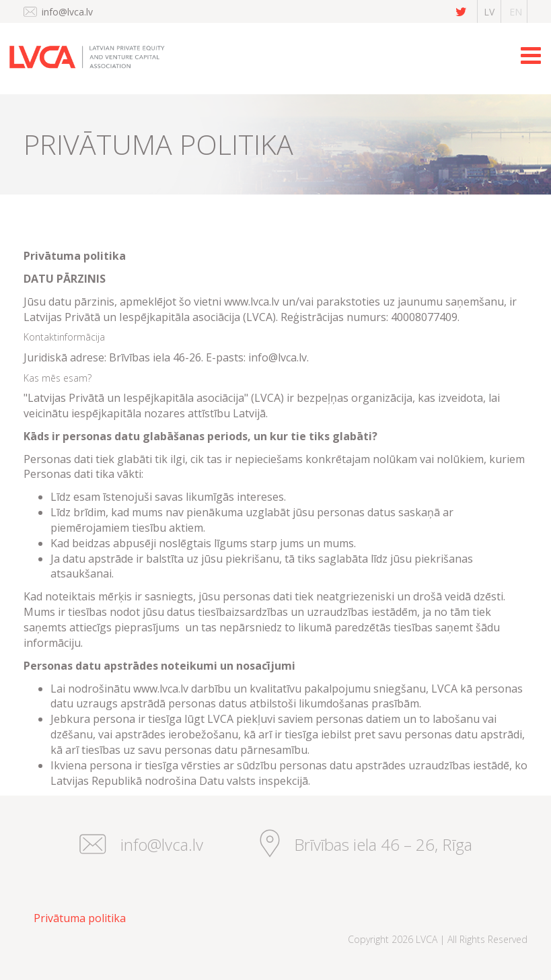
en (516, 12)
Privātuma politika (80, 918)
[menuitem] (75, 918)
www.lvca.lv (252, 302)
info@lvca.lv (67, 12)
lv (489, 12)
